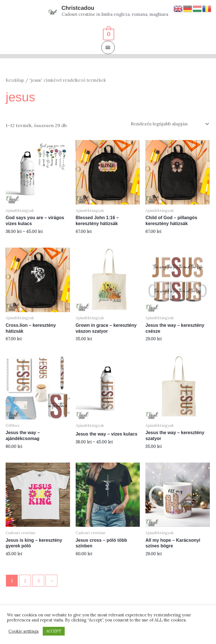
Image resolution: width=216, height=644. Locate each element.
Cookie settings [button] (23, 631)
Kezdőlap (15, 80)
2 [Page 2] (25, 581)
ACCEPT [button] (54, 631)
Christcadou (78, 8)
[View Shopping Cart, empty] (108, 34)
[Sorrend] (169, 124)
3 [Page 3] (38, 581)
